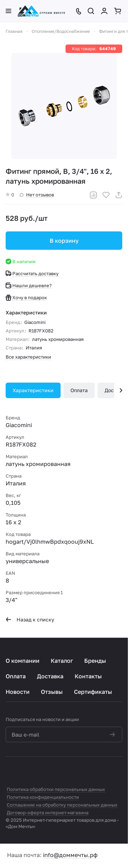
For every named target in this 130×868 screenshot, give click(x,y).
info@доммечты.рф (70, 855)
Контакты (88, 676)
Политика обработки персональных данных (56, 789)
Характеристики (33, 390)
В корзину (64, 241)
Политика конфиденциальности (43, 797)
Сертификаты (93, 692)
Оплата (79, 390)
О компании (23, 661)
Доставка (50, 676)
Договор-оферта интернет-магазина (48, 813)
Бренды (95, 661)
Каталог (62, 661)
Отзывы (52, 692)
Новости (18, 692)
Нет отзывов (37, 195)
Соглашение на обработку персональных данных (62, 805)
